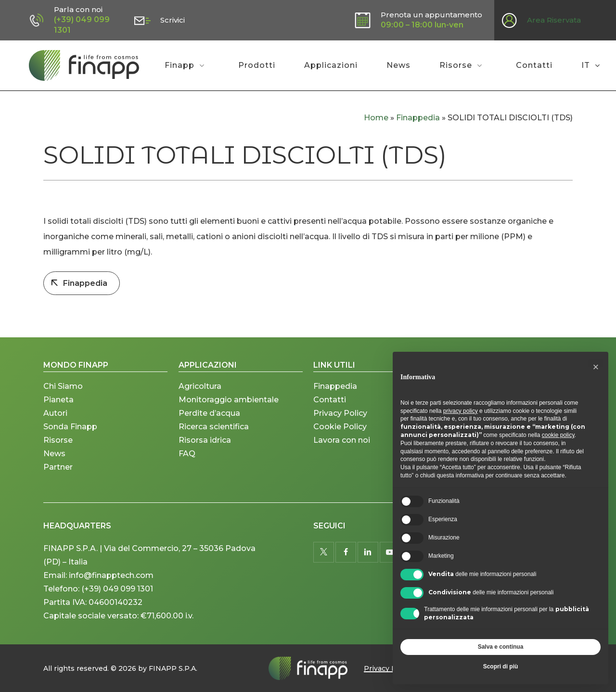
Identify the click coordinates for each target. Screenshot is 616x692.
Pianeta (58, 405)
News (54, 459)
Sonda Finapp (70, 432)
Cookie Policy (340, 432)
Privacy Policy (340, 419)
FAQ (187, 459)
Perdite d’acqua (209, 419)
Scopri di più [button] (501, 666)
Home (376, 118)
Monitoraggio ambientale (229, 405)
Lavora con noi (342, 446)
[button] (596, 367)
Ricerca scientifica (214, 432)
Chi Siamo (63, 392)
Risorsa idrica (205, 446)
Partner (58, 473)
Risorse (58, 446)
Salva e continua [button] (501, 647)
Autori (55, 419)
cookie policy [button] (558, 435)
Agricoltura (200, 392)
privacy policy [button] (461, 411)
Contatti (330, 405)
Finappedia (418, 118)
